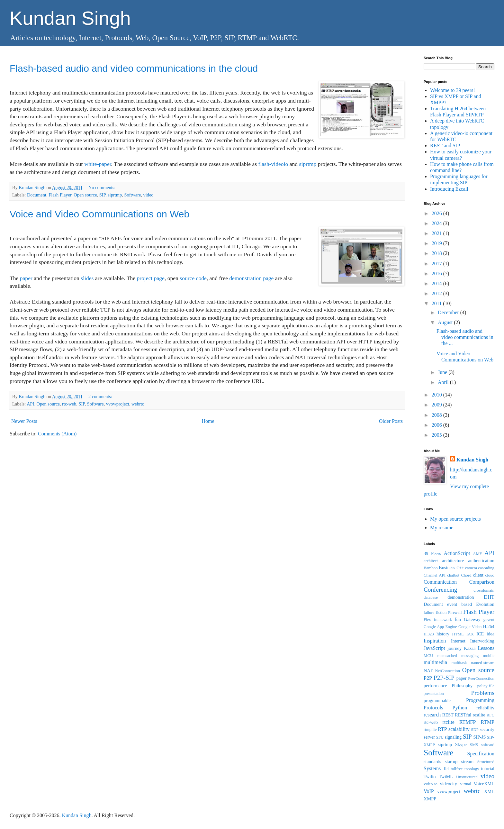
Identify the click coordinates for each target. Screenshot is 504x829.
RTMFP (468, 722)
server (429, 737)
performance (435, 686)
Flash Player (60, 195)
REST (448, 715)
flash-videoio (273, 164)
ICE (480, 634)
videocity (448, 784)
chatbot (453, 575)
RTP (442, 729)
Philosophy (462, 686)
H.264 (489, 626)
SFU (440, 737)
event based (459, 604)
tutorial (488, 769)
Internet (458, 641)
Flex (427, 620)
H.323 (429, 634)
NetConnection (447, 671)
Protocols (433, 708)
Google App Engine (440, 627)
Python (460, 708)
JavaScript (434, 648)
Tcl (446, 769)
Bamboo (431, 568)
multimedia (435, 662)
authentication (481, 560)
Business (447, 568)
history (443, 634)
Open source (85, 195)
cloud (490, 575)
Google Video (470, 627)
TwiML (446, 777)
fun (458, 619)
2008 (437, 415)
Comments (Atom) (57, 434)
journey (455, 648)
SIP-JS (479, 737)
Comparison (482, 582)
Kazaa (470, 648)
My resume (442, 528)
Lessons (486, 648)
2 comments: (101, 396)
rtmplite (430, 730)
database (431, 597)
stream (467, 761)
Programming (480, 700)
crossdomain (484, 590)
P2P (428, 678)
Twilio (430, 777)
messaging (470, 656)
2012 (437, 293)
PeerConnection (481, 679)
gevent (489, 620)
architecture (453, 560)
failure (429, 613)
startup (451, 761)
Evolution (485, 604)
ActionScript (457, 553)
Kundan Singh (70, 18)
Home (208, 421)
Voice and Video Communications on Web (99, 214)
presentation (434, 694)
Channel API (435, 575)
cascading (486, 568)
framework (443, 620)
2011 (437, 303)
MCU (428, 656)
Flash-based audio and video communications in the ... (465, 337)
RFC (491, 715)
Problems (483, 693)
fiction (441, 613)
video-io (431, 784)
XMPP (430, 799)
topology (472, 769)
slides (87, 278)
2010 (437, 395)
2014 (437, 283)
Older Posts (391, 421)
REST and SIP (445, 146)
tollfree (457, 769)
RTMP (487, 722)
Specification (481, 754)
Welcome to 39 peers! (453, 90)
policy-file (486, 686)
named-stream (483, 663)
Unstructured (467, 777)
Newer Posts (24, 421)
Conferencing (440, 590)
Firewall (455, 613)
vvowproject (118, 404)
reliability (485, 708)
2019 (437, 243)
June (443, 372)
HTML (458, 634)
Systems (432, 768)
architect (431, 561)
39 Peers (432, 553)
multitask (459, 663)
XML (489, 791)
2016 (437, 273)
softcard (488, 745)
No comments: (103, 187)
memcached (447, 656)
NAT (428, 670)
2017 (437, 264)
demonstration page (251, 278)
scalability (459, 729)
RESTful (463, 715)
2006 (437, 425)
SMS (474, 745)
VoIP (429, 791)
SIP (102, 195)
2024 (437, 223)
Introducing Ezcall (449, 189)
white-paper (98, 164)
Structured (486, 762)
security (487, 729)
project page (150, 278)
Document (37, 195)
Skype (461, 744)
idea (491, 634)
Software (132, 195)
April (444, 382)
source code (193, 278)
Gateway (472, 619)
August (446, 322)
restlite (479, 715)
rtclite (449, 722)
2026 (437, 213)
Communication (440, 582)
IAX (470, 634)
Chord (466, 575)
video (148, 195)
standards (432, 761)
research (432, 715)
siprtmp (308, 164)
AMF (477, 554)
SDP (475, 730)
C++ (460, 568)
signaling (453, 737)
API (30, 404)
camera (471, 568)
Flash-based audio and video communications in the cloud (134, 68)
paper (26, 278)
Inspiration (435, 641)
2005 (437, 435)
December (449, 312)
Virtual (465, 784)
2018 (437, 253)
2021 (437, 233)
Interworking (482, 641)
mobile (489, 656)
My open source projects (455, 519)
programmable (437, 700)
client (478, 575)
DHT (489, 597)
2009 (437, 405)
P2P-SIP (444, 678)
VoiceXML (484, 784)
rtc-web (69, 404)
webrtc (138, 404)
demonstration (461, 597)
